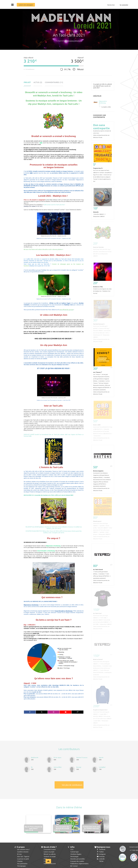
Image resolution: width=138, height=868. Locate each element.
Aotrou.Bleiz (58, 767)
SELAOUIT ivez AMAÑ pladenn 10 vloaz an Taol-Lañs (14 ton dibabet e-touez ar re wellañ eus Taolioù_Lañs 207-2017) (54, 528)
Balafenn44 (35, 757)
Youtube (101, 856)
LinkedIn (101, 859)
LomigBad (102, 767)
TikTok (100, 861)
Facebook (101, 849)
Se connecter (124, 5)
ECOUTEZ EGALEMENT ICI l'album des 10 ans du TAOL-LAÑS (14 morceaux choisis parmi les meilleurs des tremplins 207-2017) (54, 532)
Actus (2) (38, 82)
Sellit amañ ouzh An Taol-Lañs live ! (54, 205)
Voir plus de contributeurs (72, 785)
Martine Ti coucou (82, 757)
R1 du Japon (57, 757)
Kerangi (79, 767)
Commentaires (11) (54, 82)
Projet (27, 82)
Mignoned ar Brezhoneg (74, 41)
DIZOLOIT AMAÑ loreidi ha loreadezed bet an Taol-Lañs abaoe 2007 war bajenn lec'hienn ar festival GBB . (54, 435)
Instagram (101, 854)
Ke (32, 767)
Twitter (100, 852)
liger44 (101, 757)
